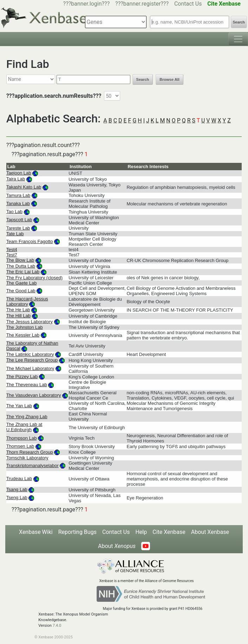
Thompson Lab (22, 438)
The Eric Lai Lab (23, 272)
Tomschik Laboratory (27, 458)
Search (239, 22)
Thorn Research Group (30, 452)
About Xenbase (210, 532)
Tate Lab (15, 234)
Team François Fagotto (30, 241)
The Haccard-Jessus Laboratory (27, 301)
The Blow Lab (20, 260)
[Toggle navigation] (238, 39)
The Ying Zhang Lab (27, 417)
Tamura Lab (18, 195)
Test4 (12, 250)
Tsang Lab (17, 489)
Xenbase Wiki (36, 532)
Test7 (12, 255)
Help (141, 532)
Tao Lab (14, 212)
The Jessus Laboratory (30, 322)
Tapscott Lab (19, 220)
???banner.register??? (142, 4)
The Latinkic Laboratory (30, 354)
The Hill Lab (18, 316)
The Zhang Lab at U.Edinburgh (24, 427)
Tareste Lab (18, 228)
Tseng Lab (17, 498)
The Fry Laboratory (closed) (34, 278)
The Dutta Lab (21, 266)
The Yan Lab (19, 406)
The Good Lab (21, 291)
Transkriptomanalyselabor (32, 466)
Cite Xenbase (169, 532)
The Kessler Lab (23, 335)
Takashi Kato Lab (24, 187)
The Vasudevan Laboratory (34, 395)
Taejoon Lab (19, 173)
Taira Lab (16, 179)
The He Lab (18, 310)
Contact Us (188, 4)
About (117, 546)
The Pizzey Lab (22, 377)
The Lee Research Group (32, 360)
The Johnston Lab (25, 327)
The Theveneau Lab (27, 385)
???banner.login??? (87, 4)
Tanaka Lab (18, 203)
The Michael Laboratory (30, 368)
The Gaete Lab (22, 283)
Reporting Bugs (77, 532)
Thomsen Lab (20, 446)
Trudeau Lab (19, 479)
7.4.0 (57, 626)
